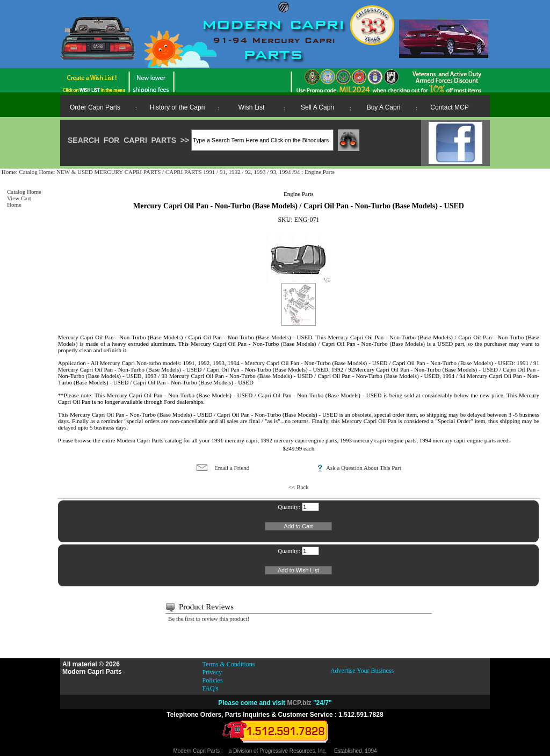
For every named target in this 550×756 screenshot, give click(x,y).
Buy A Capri (384, 107)
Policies (213, 680)
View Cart (19, 198)
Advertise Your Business (362, 671)
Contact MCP (449, 107)
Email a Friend (232, 468)
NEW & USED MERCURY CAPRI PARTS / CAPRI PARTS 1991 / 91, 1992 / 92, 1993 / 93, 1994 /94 (179, 172)
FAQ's (211, 688)
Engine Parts (320, 172)
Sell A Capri (317, 107)
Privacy (212, 672)
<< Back (299, 487)
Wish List (252, 107)
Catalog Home (36, 172)
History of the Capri (178, 107)
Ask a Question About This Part (364, 468)
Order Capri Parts (95, 107)
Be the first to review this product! (209, 619)
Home (9, 172)
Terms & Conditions (229, 664)
